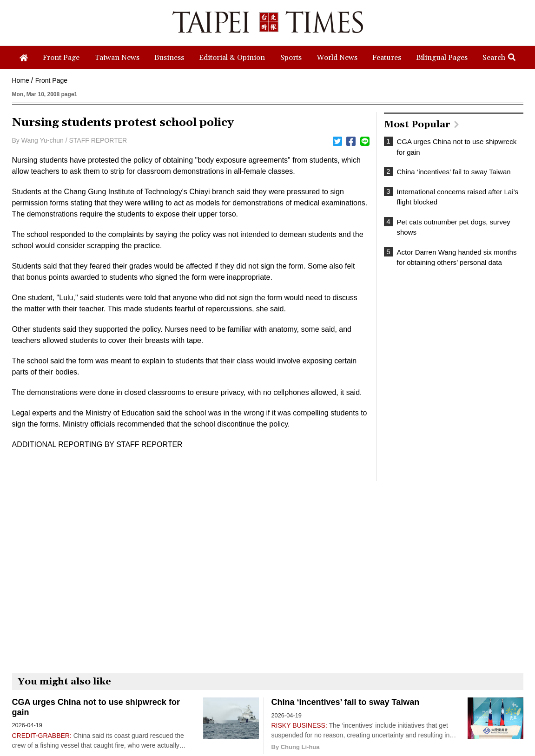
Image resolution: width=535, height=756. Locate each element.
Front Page (51, 80)
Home (21, 80)
